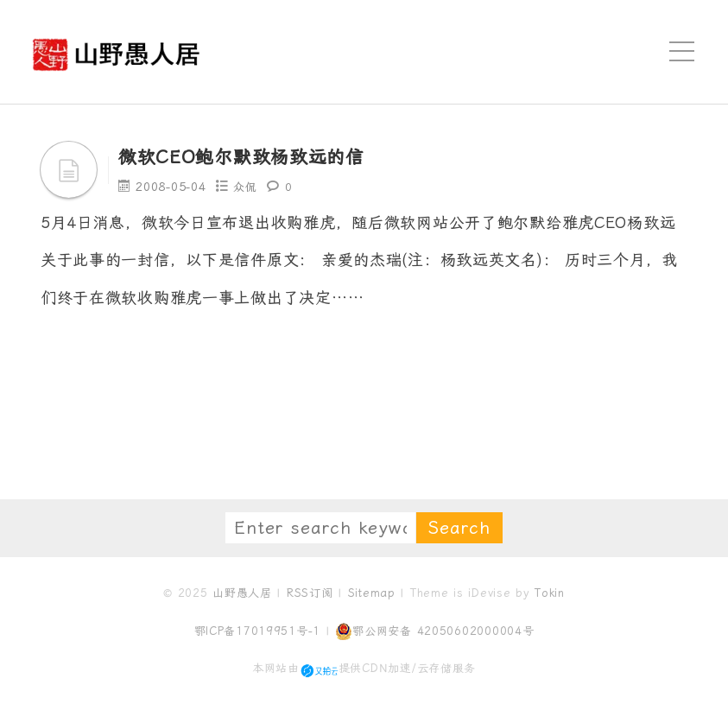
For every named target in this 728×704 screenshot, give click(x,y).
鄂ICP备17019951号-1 (258, 631)
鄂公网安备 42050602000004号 (434, 631)
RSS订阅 (310, 593)
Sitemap (372, 593)
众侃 (246, 187)
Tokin (550, 593)
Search (459, 528)
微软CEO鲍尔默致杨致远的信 (259, 156)
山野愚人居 (242, 593)
